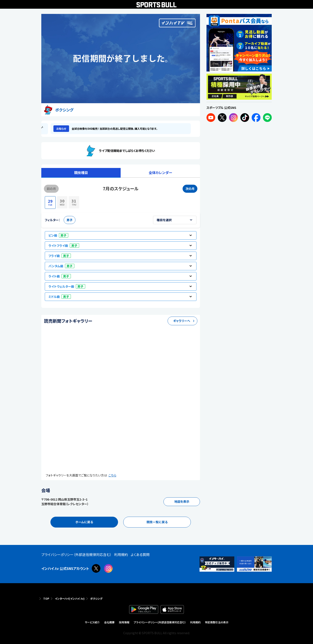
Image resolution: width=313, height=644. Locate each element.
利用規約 (195, 622)
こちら (112, 475)
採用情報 (124, 622)
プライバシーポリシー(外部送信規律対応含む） (160, 622)
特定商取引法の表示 (217, 622)
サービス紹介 (92, 622)
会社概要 (109, 622)
